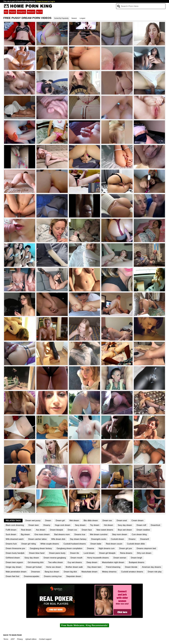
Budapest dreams (137, 562)
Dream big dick (70, 572)
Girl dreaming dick (36, 562)
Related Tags (13, 521)
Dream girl (60, 521)
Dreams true (80, 534)
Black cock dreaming (15, 525)
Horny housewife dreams (98, 558)
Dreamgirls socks (99, 539)
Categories (21, 12)
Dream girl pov (126, 548)
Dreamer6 (145, 539)
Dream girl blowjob (107, 553)
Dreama (90, 548)
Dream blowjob (56, 530)
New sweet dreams (105, 530)
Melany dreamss (109, 572)
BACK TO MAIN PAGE (13, 635)
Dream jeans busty (57, 553)
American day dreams (151, 567)
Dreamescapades (32, 576)
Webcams (31, 12)
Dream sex (107, 521)
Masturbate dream (90, 572)
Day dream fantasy (78, 539)
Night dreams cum (107, 548)
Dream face (87, 530)
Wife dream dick (58, 539)
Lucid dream (89, 553)
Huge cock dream (63, 525)
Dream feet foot (13, 576)
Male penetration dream (16, 572)
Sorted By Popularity (61, 18)
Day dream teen (94, 567)
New (6, 12)
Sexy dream (80, 525)
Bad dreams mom (62, 534)
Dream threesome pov (15, 548)
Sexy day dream (125, 525)
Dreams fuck (11, 544)
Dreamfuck (155, 525)
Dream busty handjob (15, 553)
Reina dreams (126, 553)
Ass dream (40, 530)
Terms (6, 639)
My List (39, 12)
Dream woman (120, 558)
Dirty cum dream (144, 553)
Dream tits (75, 553)
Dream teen (34, 525)
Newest (74, 18)
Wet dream (74, 521)
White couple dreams (50, 544)
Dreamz (132, 539)
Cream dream (137, 521)
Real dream (26, 530)
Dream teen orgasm (14, 562)
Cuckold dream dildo (136, 544)
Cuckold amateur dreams (132, 572)
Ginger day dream (14, 567)
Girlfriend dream (13, 558)
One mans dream (42, 534)
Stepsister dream (74, 576)
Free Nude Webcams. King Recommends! (84, 625)
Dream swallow (143, 530)
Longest (82, 18)
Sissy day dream (32, 558)
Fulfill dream (11, 530)
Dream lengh (136, 558)
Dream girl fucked (34, 567)
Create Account (42, 1)
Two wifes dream (56, 562)
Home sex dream (54, 567)
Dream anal (122, 521)
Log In (52, 1)
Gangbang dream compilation (69, 548)
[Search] (141, 6)
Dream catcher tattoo (37, 539)
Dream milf (141, 525)
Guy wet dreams (75, 562)
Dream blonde (131, 567)
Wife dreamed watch (15, 539)
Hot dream (108, 525)
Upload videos (31, 639)
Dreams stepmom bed (146, 548)
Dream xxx (72, 530)
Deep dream (92, 562)
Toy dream (95, 525)
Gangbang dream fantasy (41, 548)
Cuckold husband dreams (75, 544)
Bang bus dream (52, 572)
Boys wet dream (125, 530)
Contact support (45, 639)
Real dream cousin (114, 544)
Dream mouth (76, 558)
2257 (13, 639)
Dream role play (155, 572)
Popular (13, 12)
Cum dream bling (139, 534)
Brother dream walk (74, 567)
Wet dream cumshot (99, 534)
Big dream (25, 534)
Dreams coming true (53, 576)
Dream (48, 521)
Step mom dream (120, 534)
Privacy (20, 639)
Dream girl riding (29, 544)
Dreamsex (36, 572)
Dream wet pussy (33, 521)
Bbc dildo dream (91, 521)
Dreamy (47, 525)
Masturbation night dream (113, 562)
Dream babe (96, 544)
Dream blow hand (37, 553)
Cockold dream (117, 539)
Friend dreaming (113, 567)
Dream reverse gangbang (55, 558)
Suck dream (11, 534)
